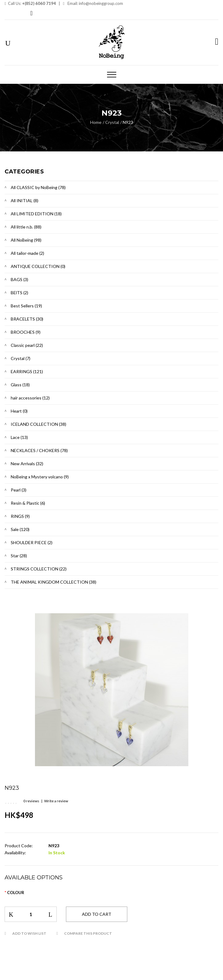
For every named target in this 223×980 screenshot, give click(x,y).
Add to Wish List (29, 933)
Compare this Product (88, 933)
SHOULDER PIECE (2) (32, 542)
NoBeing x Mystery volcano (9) (40, 477)
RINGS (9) (20, 516)
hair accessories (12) (30, 398)
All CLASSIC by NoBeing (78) (38, 187)
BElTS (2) (19, 293)
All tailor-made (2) (27, 253)
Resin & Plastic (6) (28, 503)
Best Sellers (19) (26, 306)
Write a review (56, 801)
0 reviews (31, 801)
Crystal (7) (21, 358)
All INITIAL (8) (25, 200)
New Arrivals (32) (27, 464)
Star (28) (19, 556)
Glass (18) (20, 385)
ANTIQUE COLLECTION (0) (38, 266)
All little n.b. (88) (26, 227)
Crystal (112, 122)
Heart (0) (19, 411)
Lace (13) (19, 437)
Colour (16, 893)
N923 (128, 122)
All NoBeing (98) (26, 240)
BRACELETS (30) (27, 319)
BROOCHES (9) (26, 332)
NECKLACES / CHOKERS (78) (39, 450)
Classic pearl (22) (27, 345)
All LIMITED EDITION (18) (36, 214)
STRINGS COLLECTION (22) (39, 569)
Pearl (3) (19, 490)
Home (96, 122)
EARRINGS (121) (27, 371)
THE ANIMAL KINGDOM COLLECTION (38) (54, 582)
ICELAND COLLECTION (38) (38, 424)
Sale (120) (20, 529)
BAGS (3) (19, 279)
